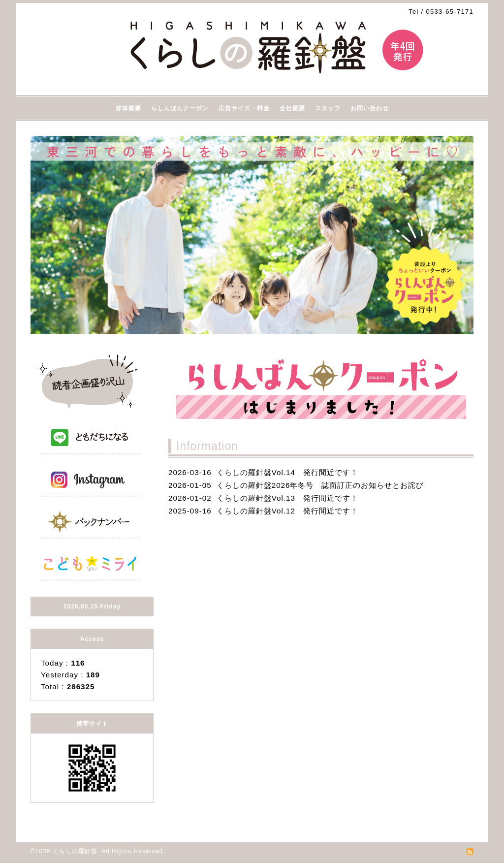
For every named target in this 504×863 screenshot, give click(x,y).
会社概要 (292, 108)
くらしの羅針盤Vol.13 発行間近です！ (287, 498)
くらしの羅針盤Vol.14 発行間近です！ (287, 472)
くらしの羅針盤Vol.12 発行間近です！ (287, 511)
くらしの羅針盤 (75, 851)
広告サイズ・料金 (244, 108)
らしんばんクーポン (180, 108)
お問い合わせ (370, 108)
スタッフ (328, 108)
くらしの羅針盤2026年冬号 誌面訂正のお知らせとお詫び (320, 485)
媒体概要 (128, 108)
